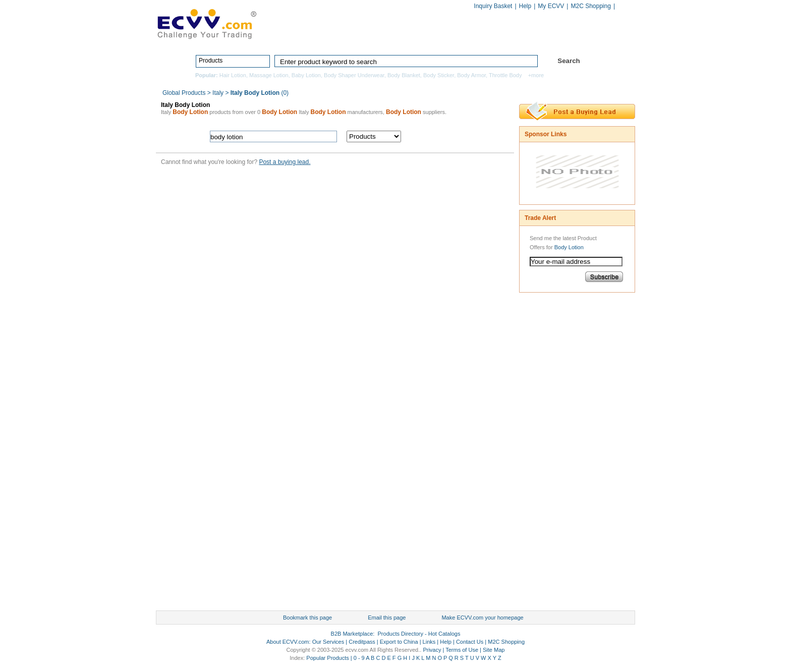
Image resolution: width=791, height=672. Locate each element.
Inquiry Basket (493, 6)
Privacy (432, 650)
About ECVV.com (288, 642)
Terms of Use (462, 650)
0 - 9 (359, 658)
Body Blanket (404, 75)
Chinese (625, 7)
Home (328, 39)
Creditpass (362, 642)
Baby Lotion (306, 75)
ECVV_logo (206, 23)
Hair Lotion (233, 75)
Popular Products (327, 658)
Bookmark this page (307, 618)
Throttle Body (505, 75)
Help (525, 6)
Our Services (328, 642)
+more (536, 75)
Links (429, 642)
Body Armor (471, 75)
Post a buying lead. (285, 162)
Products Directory (391, 39)
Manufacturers (468, 39)
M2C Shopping (590, 6)
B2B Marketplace (352, 634)
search (460, 136)
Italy (218, 93)
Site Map (494, 650)
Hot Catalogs (533, 39)
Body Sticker (439, 75)
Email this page (387, 618)
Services (591, 39)
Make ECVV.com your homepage (482, 618)
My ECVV (551, 6)
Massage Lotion (269, 75)
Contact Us (470, 642)
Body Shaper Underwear (354, 75)
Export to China (399, 642)
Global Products (185, 93)
